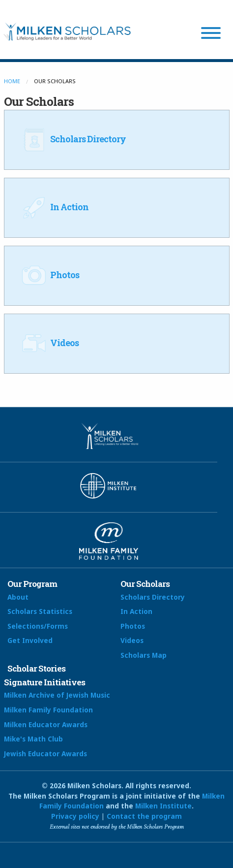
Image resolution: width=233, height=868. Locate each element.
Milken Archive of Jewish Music (57, 695)
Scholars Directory (73, 139)
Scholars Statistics (40, 611)
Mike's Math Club (33, 739)
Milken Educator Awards (46, 724)
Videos (49, 343)
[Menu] (211, 34)
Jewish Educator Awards (45, 754)
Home (12, 81)
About (18, 597)
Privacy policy (75, 816)
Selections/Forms (38, 626)
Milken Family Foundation (48, 710)
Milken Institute (163, 806)
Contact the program (144, 816)
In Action (54, 207)
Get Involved (30, 640)
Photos (49, 275)
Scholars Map (144, 655)
